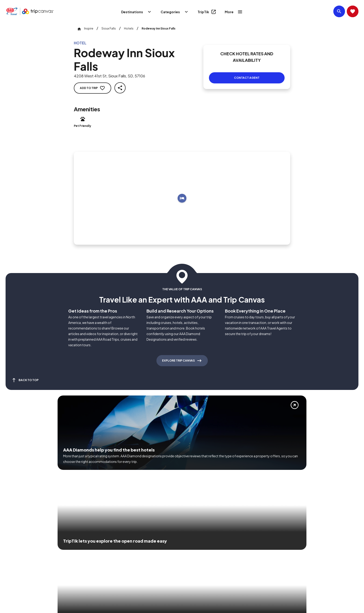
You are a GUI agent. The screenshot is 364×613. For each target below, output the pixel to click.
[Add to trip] (182, 193)
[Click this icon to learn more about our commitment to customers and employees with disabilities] (13, 546)
